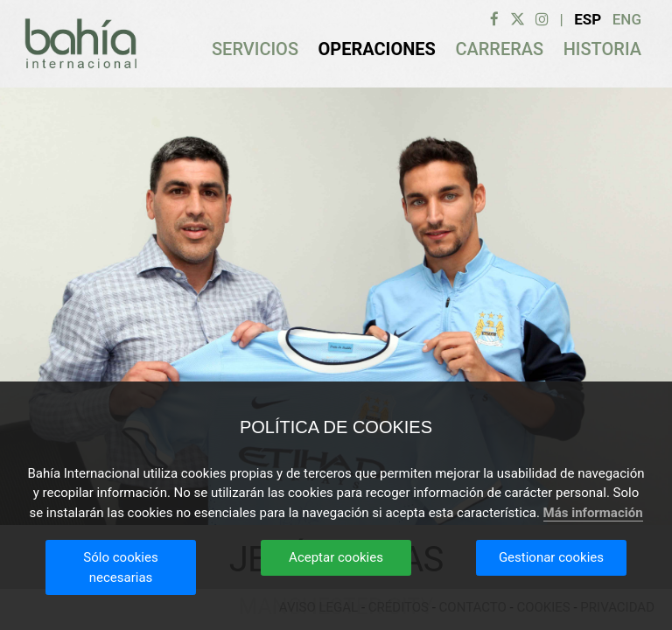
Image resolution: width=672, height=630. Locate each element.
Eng (627, 19)
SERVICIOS (255, 49)
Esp (588, 19)
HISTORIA (602, 49)
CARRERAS (499, 49)
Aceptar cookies (336, 557)
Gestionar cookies (551, 557)
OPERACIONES (376, 49)
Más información (593, 513)
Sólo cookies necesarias (120, 567)
